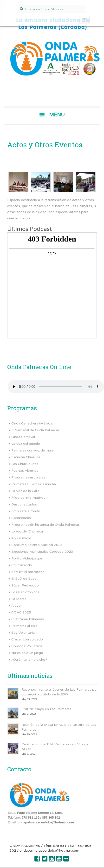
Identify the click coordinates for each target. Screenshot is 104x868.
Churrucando (22, 565)
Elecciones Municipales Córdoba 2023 (42, 552)
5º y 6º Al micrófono (28, 572)
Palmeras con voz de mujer (33, 450)
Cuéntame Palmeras (28, 619)
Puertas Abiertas (25, 471)
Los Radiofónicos (25, 592)
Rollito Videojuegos (27, 558)
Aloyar (16, 606)
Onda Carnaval (23, 437)
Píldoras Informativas (28, 498)
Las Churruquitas (25, 464)
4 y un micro (21, 538)
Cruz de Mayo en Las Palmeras (46, 709)
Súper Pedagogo (25, 585)
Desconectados (24, 504)
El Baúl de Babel (24, 579)
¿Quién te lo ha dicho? (29, 660)
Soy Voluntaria (23, 633)
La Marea (19, 599)
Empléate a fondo (26, 511)
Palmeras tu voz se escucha (34, 484)
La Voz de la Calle (25, 491)
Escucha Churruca (26, 457)
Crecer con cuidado (27, 639)
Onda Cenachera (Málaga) (32, 423)
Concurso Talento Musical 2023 (37, 545)
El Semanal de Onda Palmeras (36, 430)
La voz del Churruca (27, 531)
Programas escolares (28, 477)
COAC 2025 (21, 612)
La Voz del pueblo (26, 444)
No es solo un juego (27, 653)
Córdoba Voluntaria (27, 646)
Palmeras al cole (24, 626)
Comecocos (21, 518)
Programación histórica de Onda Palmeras (45, 525)
